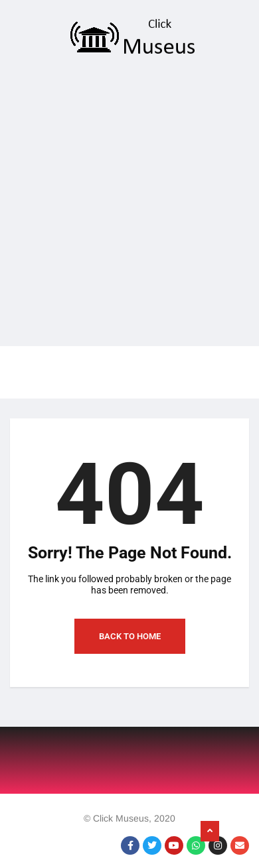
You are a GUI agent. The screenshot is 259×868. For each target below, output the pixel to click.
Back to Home (130, 636)
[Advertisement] (125, 205)
